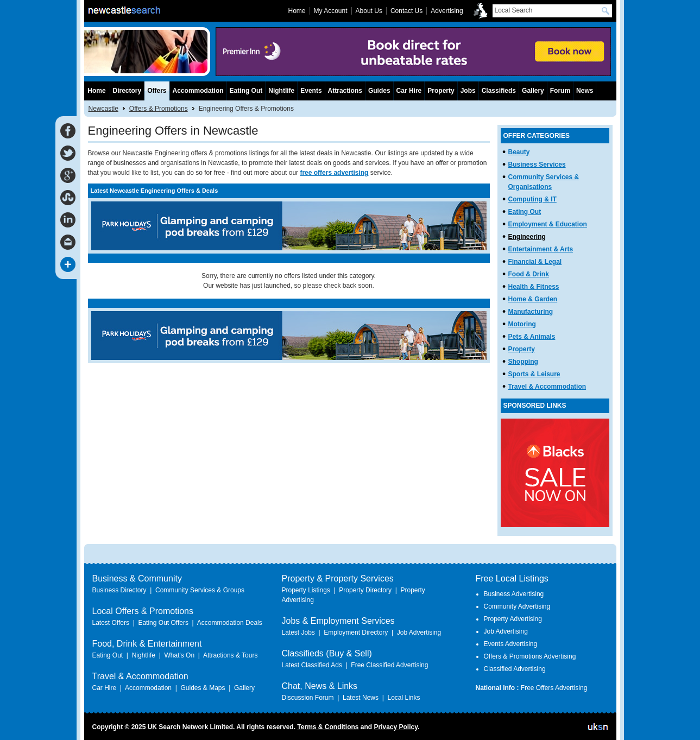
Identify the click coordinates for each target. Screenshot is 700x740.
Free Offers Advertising (554, 688)
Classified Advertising (515, 669)
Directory (127, 91)
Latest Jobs (298, 633)
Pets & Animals (532, 337)
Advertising (447, 11)
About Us (369, 11)
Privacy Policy (396, 727)
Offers (157, 91)
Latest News (361, 698)
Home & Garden (533, 299)
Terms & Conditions (328, 727)
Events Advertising (511, 644)
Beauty (519, 152)
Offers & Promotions (159, 109)
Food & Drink (529, 274)
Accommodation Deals (230, 623)
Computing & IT (532, 199)
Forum (560, 91)
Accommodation (198, 91)
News (585, 91)
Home (96, 91)
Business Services (537, 165)
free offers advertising (334, 173)
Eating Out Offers (163, 623)
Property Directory (365, 590)
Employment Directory (356, 633)
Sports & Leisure (534, 374)
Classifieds (499, 91)
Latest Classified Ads (312, 665)
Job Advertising (419, 633)
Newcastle (103, 109)
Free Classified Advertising (389, 665)
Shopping (523, 362)
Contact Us (406, 11)
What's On (179, 655)
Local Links (403, 698)
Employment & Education (548, 224)
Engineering (527, 237)
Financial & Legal (535, 262)
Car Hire (409, 91)
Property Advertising (513, 619)
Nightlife (281, 91)
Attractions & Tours (231, 655)
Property (522, 349)
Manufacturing (531, 312)
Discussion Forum (308, 698)
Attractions (345, 91)
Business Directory (119, 590)
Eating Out (525, 212)
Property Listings (306, 590)
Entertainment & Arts (541, 249)
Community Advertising (517, 606)
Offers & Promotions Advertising (530, 656)
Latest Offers (111, 623)
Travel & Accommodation (547, 387)
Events (311, 91)
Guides (379, 91)
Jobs (468, 91)
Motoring (522, 324)
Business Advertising (514, 594)
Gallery (533, 91)
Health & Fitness (534, 287)
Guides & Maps (203, 688)
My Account (331, 11)
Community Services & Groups (200, 590)
